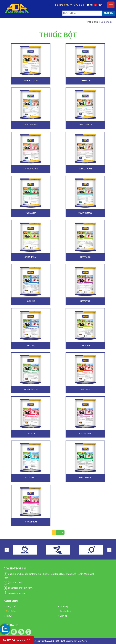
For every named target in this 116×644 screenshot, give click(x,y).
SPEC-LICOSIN (31, 80)
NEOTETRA (85, 301)
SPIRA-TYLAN (31, 257)
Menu (111, 5)
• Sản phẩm (10, 611)
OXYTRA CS (85, 257)
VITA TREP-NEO (31, 125)
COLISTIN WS (85, 434)
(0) (90, 5)
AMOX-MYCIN (85, 478)
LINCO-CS (85, 345)
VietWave (82, 641)
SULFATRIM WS (85, 213)
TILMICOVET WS (31, 169)
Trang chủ (92, 22)
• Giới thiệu (64, 606)
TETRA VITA (31, 213)
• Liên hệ (63, 616)
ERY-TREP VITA (31, 389)
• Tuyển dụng (65, 611)
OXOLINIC (31, 301)
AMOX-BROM (31, 522)
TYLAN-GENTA (85, 125)
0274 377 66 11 (17, 640)
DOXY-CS (31, 434)
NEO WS (31, 345)
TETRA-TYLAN (85, 169)
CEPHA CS (85, 80)
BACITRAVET (31, 478)
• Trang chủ (10, 606)
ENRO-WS (85, 389)
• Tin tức (8, 616)
